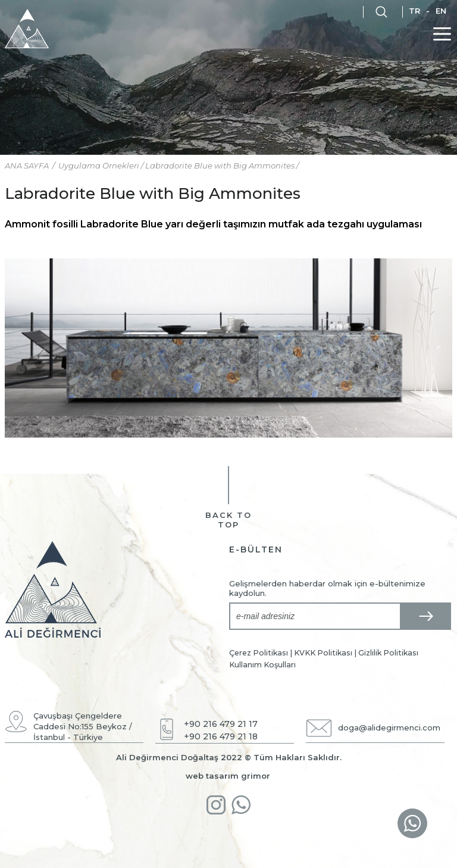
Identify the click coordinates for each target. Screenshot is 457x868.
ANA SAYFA (28, 166)
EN (441, 11)
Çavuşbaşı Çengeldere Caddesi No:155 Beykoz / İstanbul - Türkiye (83, 726)
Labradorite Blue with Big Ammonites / (222, 166)
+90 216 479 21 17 (221, 724)
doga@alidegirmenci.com (389, 728)
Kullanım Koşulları (262, 665)
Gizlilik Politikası (388, 653)
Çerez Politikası (259, 653)
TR (414, 11)
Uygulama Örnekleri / (102, 166)
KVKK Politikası (323, 653)
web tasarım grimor (228, 776)
